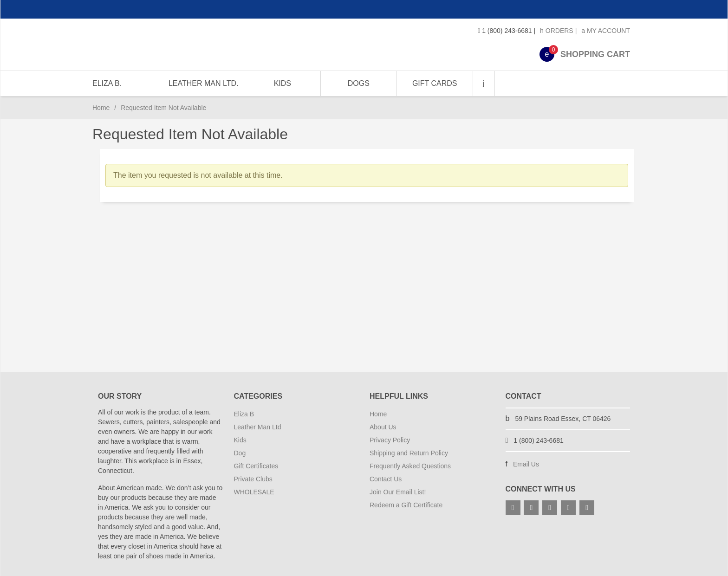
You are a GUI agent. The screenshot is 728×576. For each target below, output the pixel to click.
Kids (240, 440)
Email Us (526, 464)
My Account (606, 31)
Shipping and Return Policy (409, 453)
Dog (240, 453)
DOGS (358, 83)
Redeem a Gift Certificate (406, 505)
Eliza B (244, 414)
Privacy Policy (390, 440)
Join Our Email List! (398, 492)
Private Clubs (253, 479)
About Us (383, 427)
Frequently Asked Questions (410, 466)
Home (101, 108)
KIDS (282, 83)
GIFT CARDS (434, 83)
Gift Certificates (256, 466)
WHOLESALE (254, 492)
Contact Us (386, 479)
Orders (557, 31)
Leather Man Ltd (258, 427)
